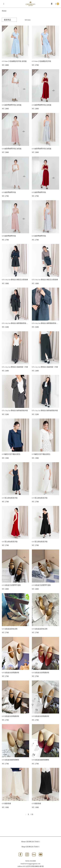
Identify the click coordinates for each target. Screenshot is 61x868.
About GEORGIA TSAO (30, 842)
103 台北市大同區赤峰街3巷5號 (33, 866)
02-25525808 (32, 861)
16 (32, 814)
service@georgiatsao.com (33, 864)
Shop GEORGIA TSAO (31, 847)
